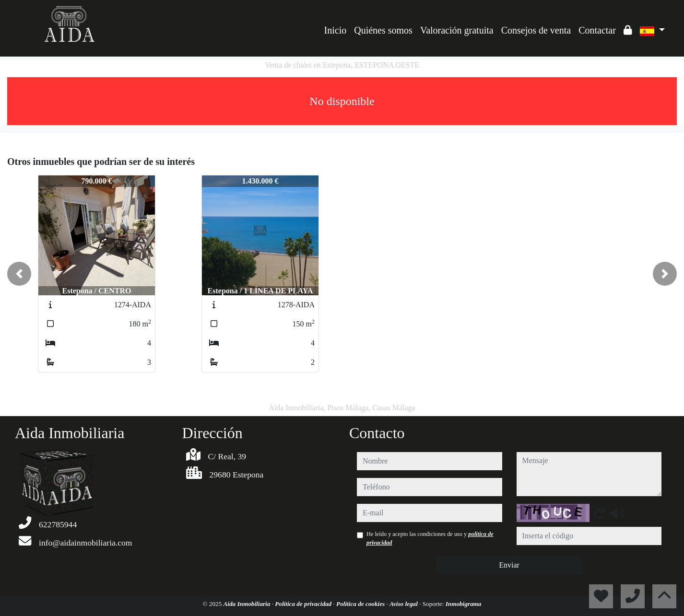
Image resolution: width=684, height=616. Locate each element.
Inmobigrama (464, 604)
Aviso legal (404, 604)
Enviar (509, 565)
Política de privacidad (304, 604)
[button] (19, 274)
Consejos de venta (536, 30)
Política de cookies (361, 604)
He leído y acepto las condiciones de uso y (430, 538)
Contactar (597, 30)
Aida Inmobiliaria (248, 604)
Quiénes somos (383, 30)
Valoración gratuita (457, 30)
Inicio (336, 30)
